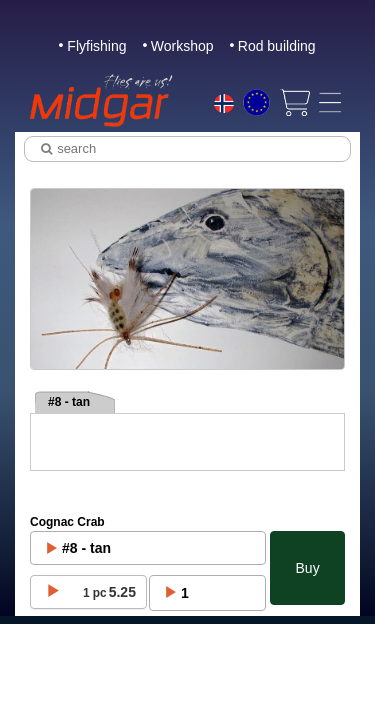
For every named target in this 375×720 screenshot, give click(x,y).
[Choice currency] (256, 102)
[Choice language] (224, 105)
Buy (308, 568)
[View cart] (294, 102)
